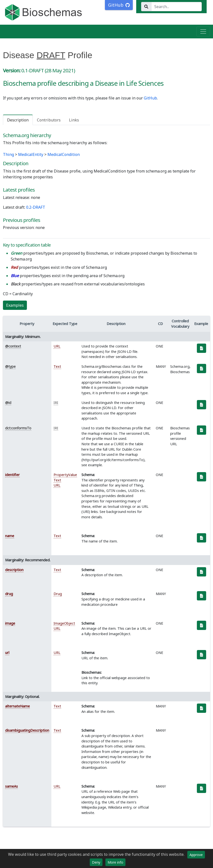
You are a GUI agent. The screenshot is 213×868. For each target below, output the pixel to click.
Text (57, 366)
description (14, 570)
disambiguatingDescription (27, 730)
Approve (196, 855)
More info (115, 862)
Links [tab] (74, 120)
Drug (58, 594)
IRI (56, 403)
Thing (8, 154)
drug (9, 594)
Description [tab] (18, 120)
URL (57, 346)
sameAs (11, 786)
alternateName (17, 706)
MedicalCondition (64, 154)
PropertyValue (65, 475)
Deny (96, 862)
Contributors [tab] (49, 120)
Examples (15, 305)
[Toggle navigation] (203, 32)
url (7, 653)
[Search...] (176, 7)
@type (10, 366)
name (10, 536)
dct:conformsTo (18, 428)
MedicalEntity (31, 154)
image (10, 623)
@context (13, 346)
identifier (12, 475)
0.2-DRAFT (36, 207)
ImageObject (64, 623)
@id (8, 403)
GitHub (150, 98)
